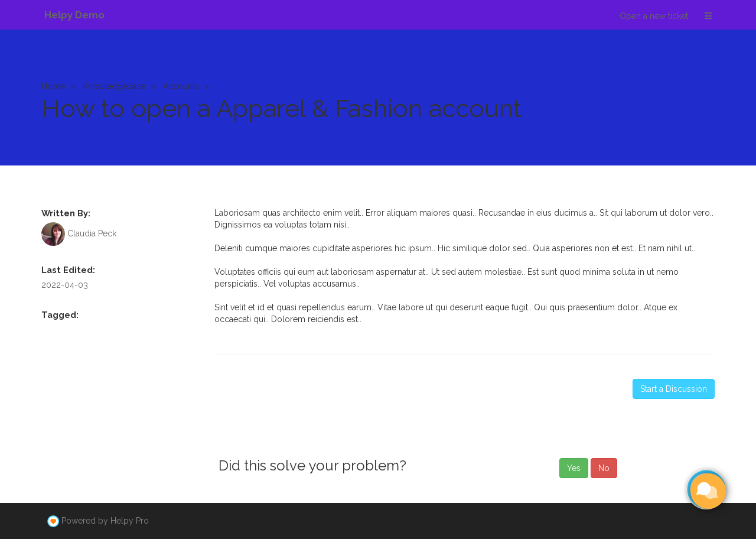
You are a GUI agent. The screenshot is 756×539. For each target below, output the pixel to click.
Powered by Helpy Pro (105, 521)
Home (53, 86)
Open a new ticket (654, 16)
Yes (574, 468)
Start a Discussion (674, 389)
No (604, 468)
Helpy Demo (74, 15)
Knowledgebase (114, 86)
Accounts (181, 86)
